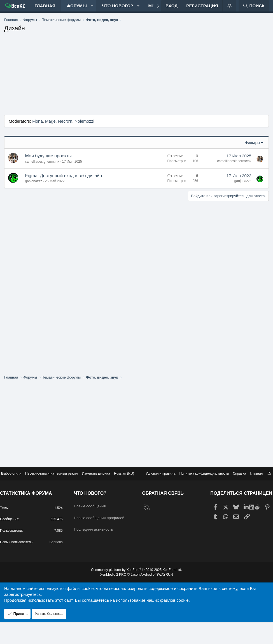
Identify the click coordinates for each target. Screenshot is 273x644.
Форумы (77, 9)
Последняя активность (99, 544)
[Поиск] (254, 9)
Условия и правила (147, 484)
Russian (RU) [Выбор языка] (139, 479)
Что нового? (118, 9)
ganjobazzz (34, 187)
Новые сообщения (95, 516)
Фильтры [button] (252, 148)
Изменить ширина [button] (109, 479)
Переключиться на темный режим (61, 479)
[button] (92, 9)
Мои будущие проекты (48, 161)
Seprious (57, 563)
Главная (45, 9)
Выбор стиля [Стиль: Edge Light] (18, 479)
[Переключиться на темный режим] (229, 9)
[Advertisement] (136, 81)
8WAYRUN (167, 596)
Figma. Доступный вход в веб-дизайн (64, 181)
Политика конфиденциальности (194, 484)
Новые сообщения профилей (95, 530)
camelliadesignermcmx (42, 167)
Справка (232, 484)
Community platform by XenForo (136, 591)
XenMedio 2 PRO (111, 596)
